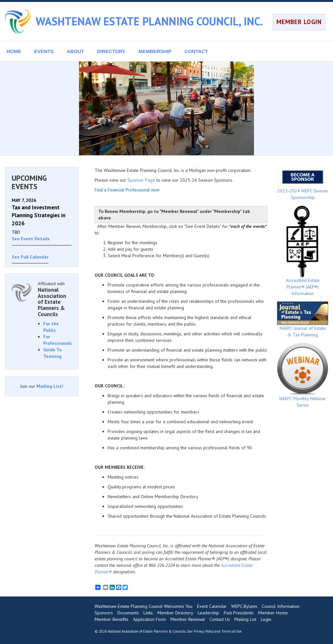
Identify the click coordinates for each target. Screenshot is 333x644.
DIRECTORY (111, 51)
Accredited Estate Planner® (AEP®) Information (303, 251)
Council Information (281, 606)
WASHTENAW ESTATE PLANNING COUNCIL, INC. (149, 21)
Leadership (208, 613)
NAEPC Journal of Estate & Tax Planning (303, 319)
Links (148, 613)
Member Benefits (112, 619)
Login (266, 619)
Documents (128, 613)
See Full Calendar (30, 257)
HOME (14, 51)
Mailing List (49, 386)
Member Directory (175, 613)
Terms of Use (232, 631)
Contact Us (220, 619)
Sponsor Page (141, 180)
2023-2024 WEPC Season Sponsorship (303, 184)
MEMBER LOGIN (299, 22)
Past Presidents (239, 613)
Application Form (149, 619)
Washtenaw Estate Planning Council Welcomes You (144, 606)
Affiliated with (55, 299)
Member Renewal (188, 619)
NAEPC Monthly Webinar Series (303, 376)
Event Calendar (212, 606)
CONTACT (196, 51)
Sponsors (104, 613)
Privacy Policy (204, 631)
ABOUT (75, 51)
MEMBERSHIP (155, 51)
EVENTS (44, 51)
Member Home (273, 613)
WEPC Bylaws (244, 606)
